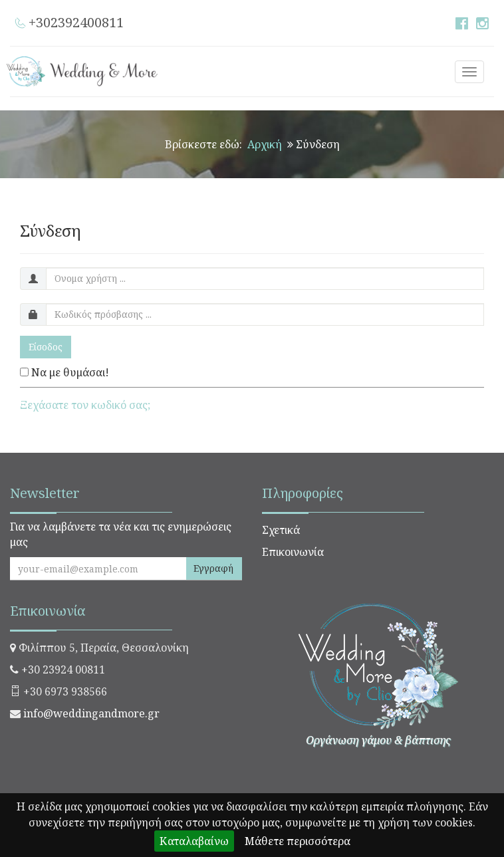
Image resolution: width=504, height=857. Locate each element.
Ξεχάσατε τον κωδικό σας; (85, 405)
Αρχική (265, 144)
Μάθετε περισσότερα (298, 841)
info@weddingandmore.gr (91, 713)
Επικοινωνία (293, 552)
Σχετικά (281, 530)
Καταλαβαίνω (194, 841)
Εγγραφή (213, 568)
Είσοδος (46, 347)
